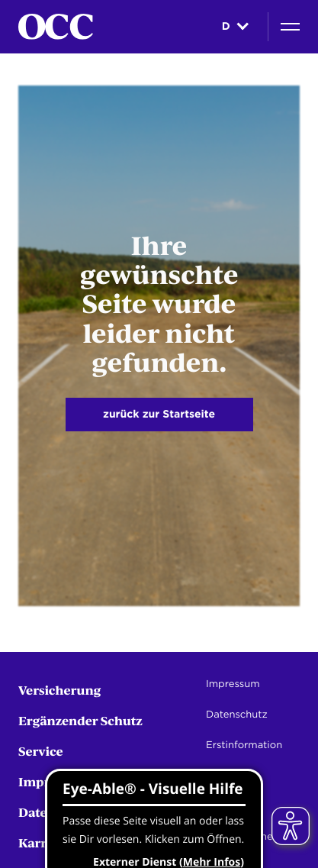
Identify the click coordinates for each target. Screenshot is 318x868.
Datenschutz (237, 715)
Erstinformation (244, 745)
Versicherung (60, 690)
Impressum (233, 684)
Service (41, 751)
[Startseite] (56, 27)
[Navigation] (290, 27)
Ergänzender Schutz (80, 720)
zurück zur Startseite (159, 415)
